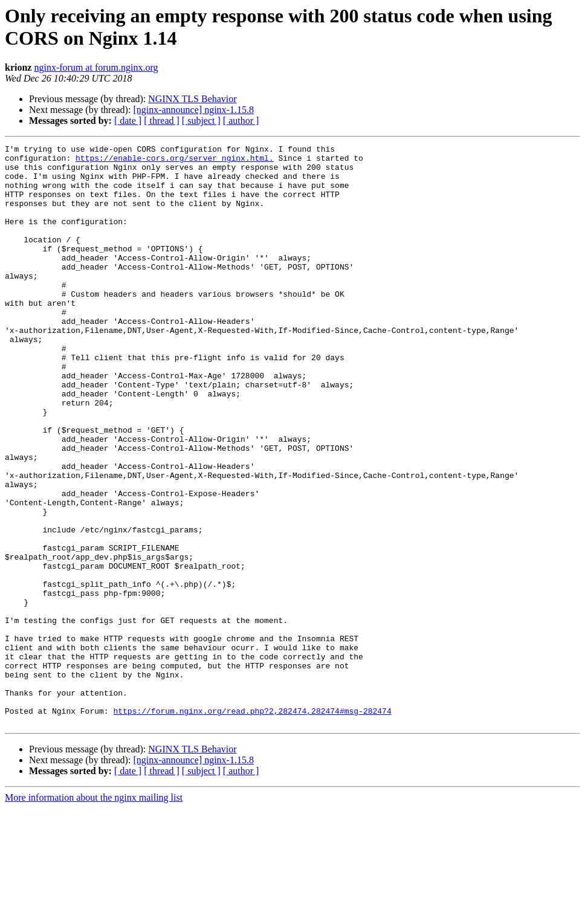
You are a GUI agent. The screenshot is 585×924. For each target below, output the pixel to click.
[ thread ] (162, 121)
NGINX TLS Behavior (192, 99)
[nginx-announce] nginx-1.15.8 (193, 110)
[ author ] (241, 121)
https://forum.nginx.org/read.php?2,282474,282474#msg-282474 (252, 825)
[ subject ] (201, 121)
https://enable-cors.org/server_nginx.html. (175, 161)
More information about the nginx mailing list (94, 913)
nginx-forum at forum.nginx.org (96, 67)
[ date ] (128, 121)
